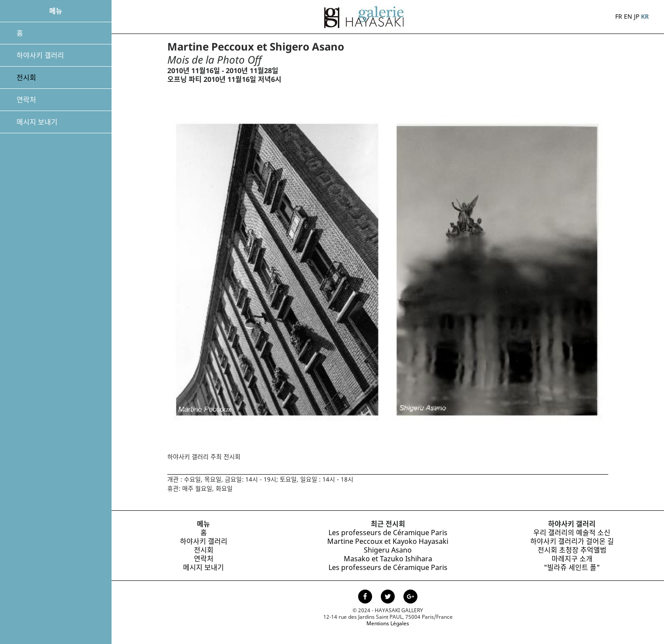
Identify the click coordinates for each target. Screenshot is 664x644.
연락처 (26, 100)
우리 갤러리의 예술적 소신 (572, 533)
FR (619, 16)
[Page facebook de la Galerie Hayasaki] (366, 597)
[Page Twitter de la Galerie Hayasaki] (389, 597)
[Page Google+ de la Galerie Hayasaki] (410, 597)
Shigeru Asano (388, 550)
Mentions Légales (388, 623)
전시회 (26, 78)
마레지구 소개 (572, 559)
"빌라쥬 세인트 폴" (572, 567)
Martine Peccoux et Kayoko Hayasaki (388, 541)
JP (637, 16)
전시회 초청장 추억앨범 (572, 550)
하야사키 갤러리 (40, 55)
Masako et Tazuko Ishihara (388, 559)
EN (628, 16)
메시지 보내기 (37, 122)
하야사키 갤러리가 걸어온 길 (572, 541)
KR (645, 16)
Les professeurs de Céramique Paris (388, 533)
